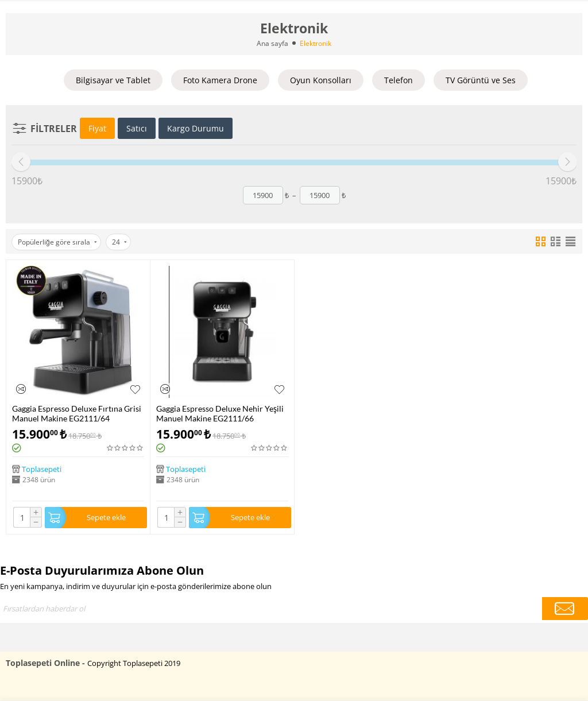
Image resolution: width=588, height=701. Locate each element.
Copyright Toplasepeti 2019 (134, 663)
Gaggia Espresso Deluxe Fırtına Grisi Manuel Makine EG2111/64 (77, 413)
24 (119, 242)
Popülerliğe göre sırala (57, 242)
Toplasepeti (42, 469)
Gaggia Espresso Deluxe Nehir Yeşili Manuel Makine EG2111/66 (220, 413)
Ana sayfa (272, 43)
